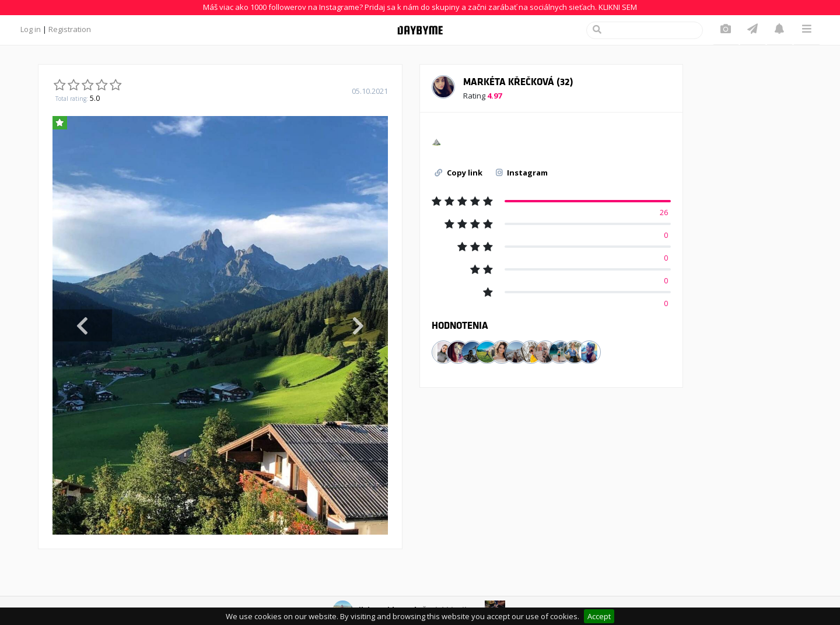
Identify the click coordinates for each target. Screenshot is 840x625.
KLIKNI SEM (618, 7)
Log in (31, 29)
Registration (70, 29)
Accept (599, 616)
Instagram (522, 173)
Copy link (459, 173)
